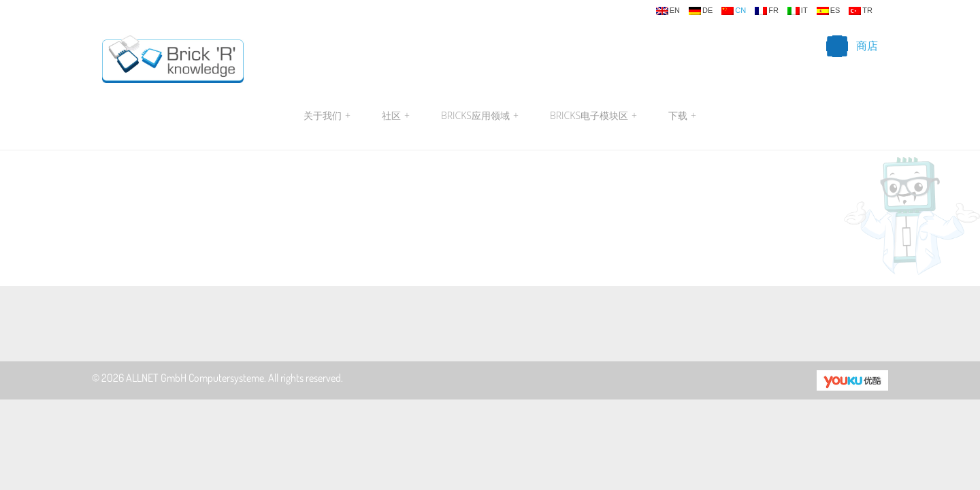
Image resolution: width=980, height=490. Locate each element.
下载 (681, 116)
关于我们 (327, 116)
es (829, 11)
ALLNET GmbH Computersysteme (195, 378)
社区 (396, 116)
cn (734, 11)
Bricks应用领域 (480, 116)
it (798, 11)
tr (861, 11)
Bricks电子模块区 (593, 116)
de (701, 11)
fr (767, 11)
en (668, 11)
